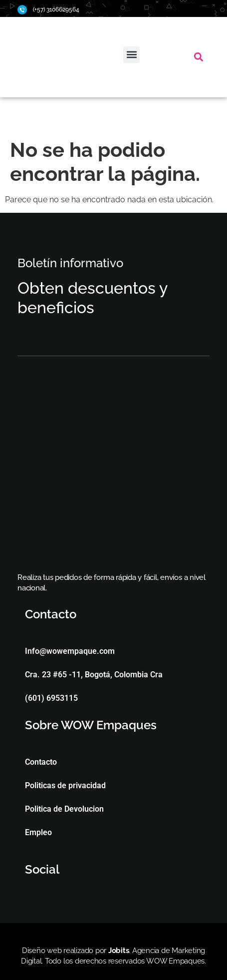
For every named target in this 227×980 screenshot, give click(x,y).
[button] (131, 55)
